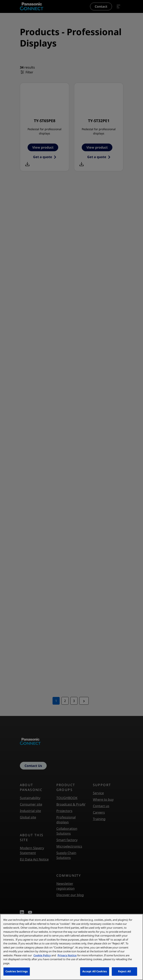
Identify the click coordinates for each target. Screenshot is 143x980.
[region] (71, 947)
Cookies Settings (17, 971)
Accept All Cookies (95, 971)
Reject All (124, 971)
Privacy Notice (67, 955)
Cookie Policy (42, 955)
